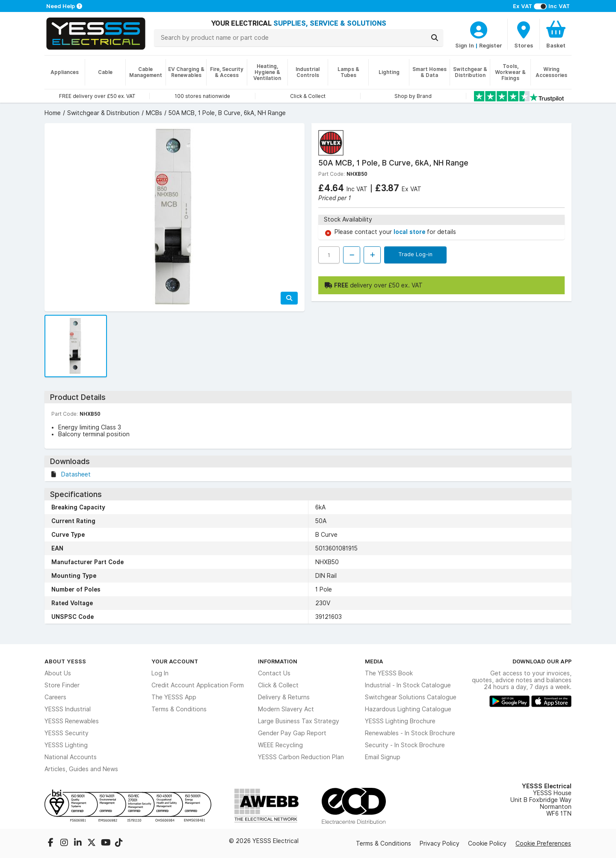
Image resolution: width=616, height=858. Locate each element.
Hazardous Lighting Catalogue (408, 709)
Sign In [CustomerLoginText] (465, 45)
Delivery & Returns (284, 697)
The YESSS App (174, 697)
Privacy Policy (440, 843)
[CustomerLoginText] (479, 29)
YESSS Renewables (72, 721)
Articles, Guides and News (81, 769)
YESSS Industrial (68, 709)
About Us (58, 673)
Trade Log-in (415, 254)
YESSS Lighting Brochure (400, 721)
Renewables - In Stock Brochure (410, 733)
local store (410, 232)
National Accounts (71, 757)
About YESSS (65, 661)
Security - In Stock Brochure (405, 745)
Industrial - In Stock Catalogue (408, 685)
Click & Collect (278, 685)
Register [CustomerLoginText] (491, 45)
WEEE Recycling (280, 745)
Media (374, 661)
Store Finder (62, 685)
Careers (55, 697)
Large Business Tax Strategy (299, 721)
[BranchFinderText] (524, 34)
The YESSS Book (389, 673)
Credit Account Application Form (198, 685)
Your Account (175, 661)
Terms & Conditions (179, 709)
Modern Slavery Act (286, 709)
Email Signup (383, 757)
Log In (160, 673)
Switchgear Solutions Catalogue (411, 697)
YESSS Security (67, 733)
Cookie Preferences (543, 843)
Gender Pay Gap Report (292, 733)
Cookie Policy (487, 843)
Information (278, 661)
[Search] (435, 38)
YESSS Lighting (66, 745)
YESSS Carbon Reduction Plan (301, 757)
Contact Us (274, 673)
